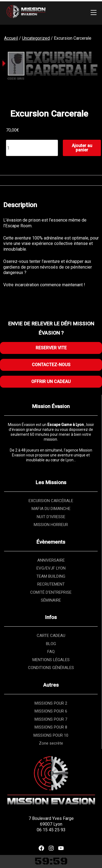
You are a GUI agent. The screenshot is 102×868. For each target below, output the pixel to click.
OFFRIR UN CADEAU (51, 382)
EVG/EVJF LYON (51, 568)
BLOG (51, 644)
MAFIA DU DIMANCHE (51, 509)
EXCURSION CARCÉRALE (51, 501)
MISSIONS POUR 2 (51, 703)
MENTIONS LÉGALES (51, 660)
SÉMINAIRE (51, 600)
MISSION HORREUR (51, 525)
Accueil (11, 38)
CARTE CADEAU (51, 636)
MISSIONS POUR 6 (51, 711)
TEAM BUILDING (51, 576)
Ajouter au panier (82, 148)
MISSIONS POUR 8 (51, 727)
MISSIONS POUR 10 (51, 735)
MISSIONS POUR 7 (51, 719)
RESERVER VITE (51, 348)
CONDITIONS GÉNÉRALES (51, 668)
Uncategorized (36, 38)
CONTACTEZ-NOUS (51, 365)
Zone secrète (51, 743)
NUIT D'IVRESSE (51, 517)
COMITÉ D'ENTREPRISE (51, 592)
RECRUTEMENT (51, 584)
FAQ (51, 652)
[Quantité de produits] (32, 148)
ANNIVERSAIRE (51, 560)
